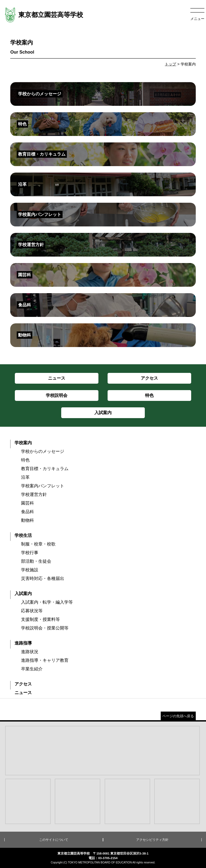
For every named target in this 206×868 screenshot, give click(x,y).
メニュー (197, 19)
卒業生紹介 (32, 669)
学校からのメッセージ (43, 451)
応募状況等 (32, 611)
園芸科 (28, 503)
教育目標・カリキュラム (45, 469)
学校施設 (30, 570)
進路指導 (23, 643)
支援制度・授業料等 (40, 619)
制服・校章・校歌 (38, 544)
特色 (25, 460)
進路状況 (30, 652)
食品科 (28, 512)
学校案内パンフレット (43, 486)
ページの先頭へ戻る (178, 716)
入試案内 (23, 594)
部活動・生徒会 (36, 561)
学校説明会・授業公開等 (45, 628)
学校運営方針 (34, 494)
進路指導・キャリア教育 (45, 660)
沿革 (25, 477)
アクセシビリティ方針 (152, 840)
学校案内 (23, 443)
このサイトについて (54, 840)
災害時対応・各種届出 (43, 578)
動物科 (28, 520)
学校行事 (30, 553)
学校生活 (23, 535)
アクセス (23, 684)
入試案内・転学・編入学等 (47, 602)
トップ (170, 64)
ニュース (23, 693)
